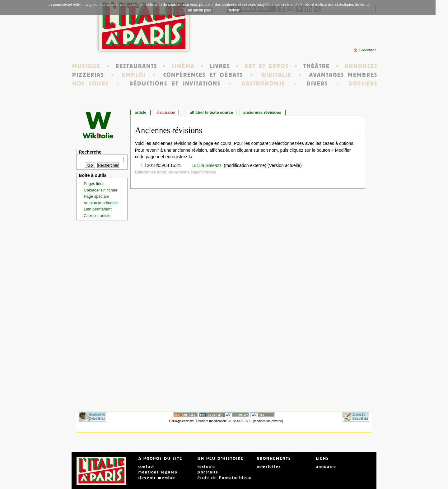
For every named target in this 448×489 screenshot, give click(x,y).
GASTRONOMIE (263, 84)
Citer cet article (97, 216)
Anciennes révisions (262, 112)
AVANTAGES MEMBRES (343, 75)
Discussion (166, 112)
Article (141, 112)
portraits (208, 472)
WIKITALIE (276, 75)
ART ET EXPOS (266, 66)
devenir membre (157, 478)
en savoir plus (199, 10)
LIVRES (220, 66)
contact (146, 467)
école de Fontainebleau (225, 478)
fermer (234, 10)
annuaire (326, 467)
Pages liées (94, 184)
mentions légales (158, 472)
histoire (206, 467)
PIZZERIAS (88, 75)
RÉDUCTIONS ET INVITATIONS (175, 84)
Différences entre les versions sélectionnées (176, 172)
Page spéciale (96, 196)
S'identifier (368, 50)
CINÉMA (183, 66)
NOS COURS (90, 84)
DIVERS (317, 84)
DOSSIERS (363, 84)
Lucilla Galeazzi (207, 165)
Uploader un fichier (100, 190)
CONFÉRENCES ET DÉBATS (203, 75)
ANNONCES (361, 66)
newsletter (269, 467)
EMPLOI (134, 75)
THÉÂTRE (317, 66)
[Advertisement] (303, 33)
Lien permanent (98, 209)
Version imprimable (101, 203)
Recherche (90, 152)
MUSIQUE (86, 66)
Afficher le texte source (211, 112)
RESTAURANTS (136, 66)
